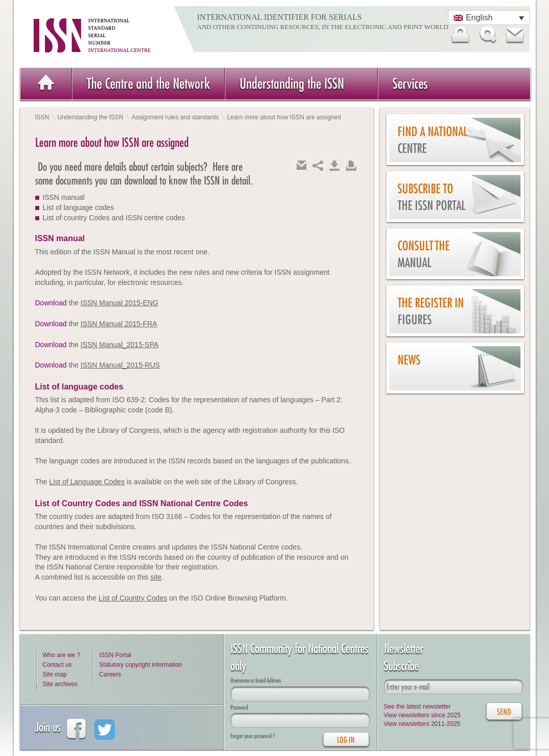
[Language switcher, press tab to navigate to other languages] (489, 18)
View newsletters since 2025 (422, 715)
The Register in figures (431, 311)
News (409, 360)
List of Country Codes (133, 598)
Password (239, 707)
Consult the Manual (424, 254)
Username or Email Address (256, 680)
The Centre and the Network (148, 83)
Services (410, 83)
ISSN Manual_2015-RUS (120, 365)
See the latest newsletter (417, 707)
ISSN (42, 117)
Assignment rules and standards (175, 117)
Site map (55, 674)
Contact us (57, 665)
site (156, 577)
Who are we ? (62, 655)
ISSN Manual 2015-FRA (119, 324)
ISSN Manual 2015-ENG (120, 303)
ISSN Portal (115, 655)
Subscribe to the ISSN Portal (432, 197)
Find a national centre (433, 140)
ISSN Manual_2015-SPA (120, 345)
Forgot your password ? (253, 736)
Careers (110, 674)
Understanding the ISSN (292, 83)
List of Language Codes (87, 482)
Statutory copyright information (141, 665)
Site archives (60, 684)
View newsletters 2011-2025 (422, 724)
